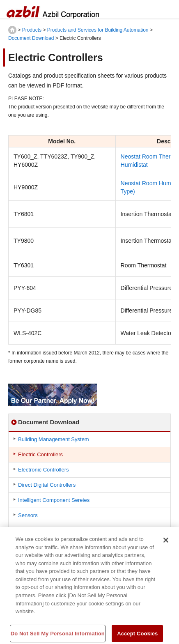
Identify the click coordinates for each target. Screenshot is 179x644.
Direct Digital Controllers (47, 485)
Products (32, 30)
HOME (12, 30)
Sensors (28, 515)
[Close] (166, 542)
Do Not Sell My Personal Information (58, 635)
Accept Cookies (137, 635)
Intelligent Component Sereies (54, 500)
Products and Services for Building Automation (98, 30)
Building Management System (54, 439)
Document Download (31, 38)
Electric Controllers (40, 454)
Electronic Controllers (44, 470)
